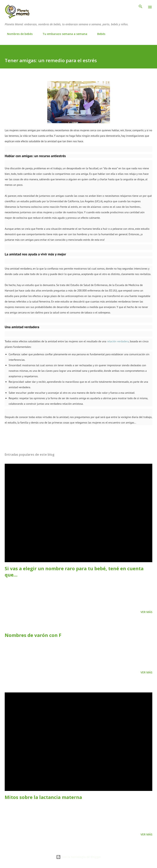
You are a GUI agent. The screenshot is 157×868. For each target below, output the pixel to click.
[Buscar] (141, 7)
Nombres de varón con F (33, 635)
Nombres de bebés (17, 34)
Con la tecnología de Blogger (79, 857)
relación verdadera (118, 341)
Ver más (146, 612)
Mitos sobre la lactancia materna (43, 797)
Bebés (99, 34)
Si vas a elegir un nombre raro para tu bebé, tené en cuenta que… (74, 572)
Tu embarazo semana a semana (63, 34)
